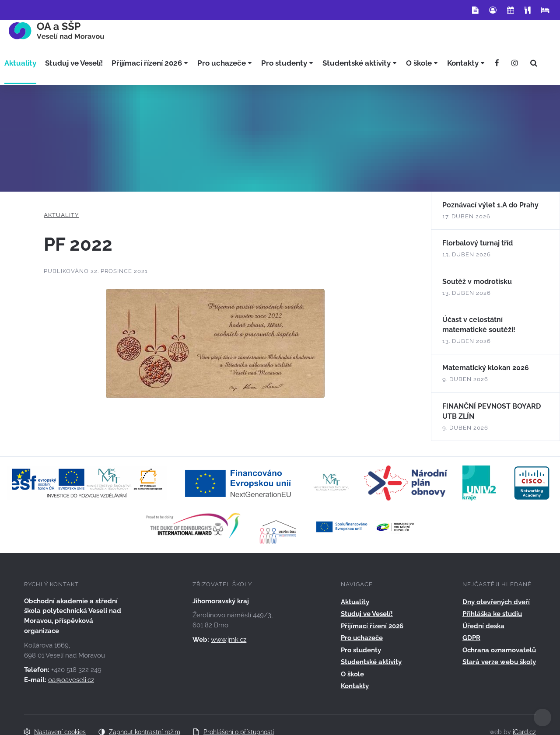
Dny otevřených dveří (496, 602)
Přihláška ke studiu (492, 614)
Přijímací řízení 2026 (372, 626)
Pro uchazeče (362, 638)
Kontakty (355, 686)
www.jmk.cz (229, 640)
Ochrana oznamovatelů (499, 650)
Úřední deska (483, 626)
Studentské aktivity (371, 662)
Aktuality (61, 215)
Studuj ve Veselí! (367, 614)
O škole (352, 674)
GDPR (471, 638)
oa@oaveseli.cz (71, 680)
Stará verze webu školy (499, 662)
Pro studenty (361, 650)
